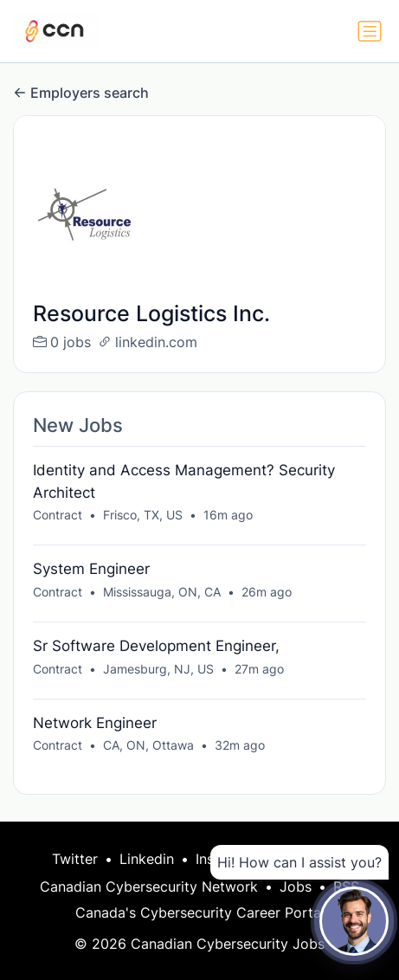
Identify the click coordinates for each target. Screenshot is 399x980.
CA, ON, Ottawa (148, 745)
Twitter (75, 859)
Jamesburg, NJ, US (158, 669)
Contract (58, 515)
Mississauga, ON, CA (162, 592)
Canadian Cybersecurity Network (149, 887)
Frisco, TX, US (143, 515)
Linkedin (147, 859)
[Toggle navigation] (370, 31)
